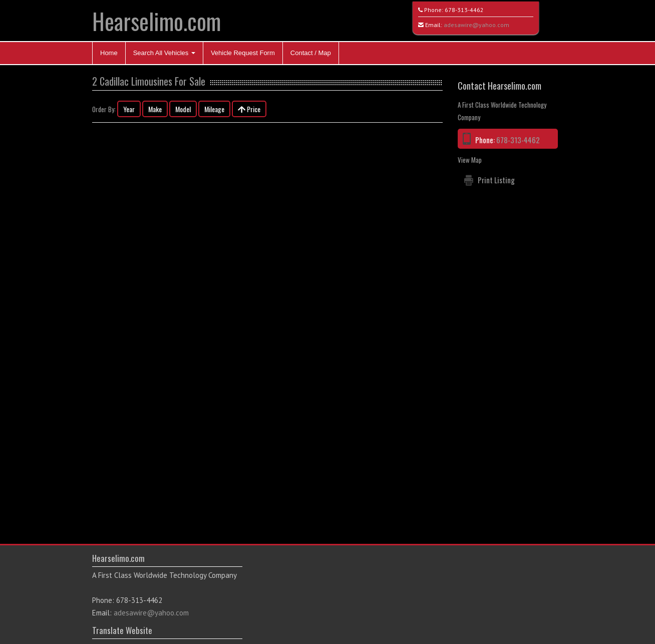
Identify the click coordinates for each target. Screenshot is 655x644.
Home (109, 53)
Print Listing (496, 180)
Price (249, 109)
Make (155, 109)
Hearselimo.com (156, 21)
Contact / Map (311, 53)
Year (129, 109)
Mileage (214, 109)
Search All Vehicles (164, 53)
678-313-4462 (464, 10)
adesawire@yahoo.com (476, 25)
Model (183, 109)
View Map (470, 160)
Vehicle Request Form (243, 53)
